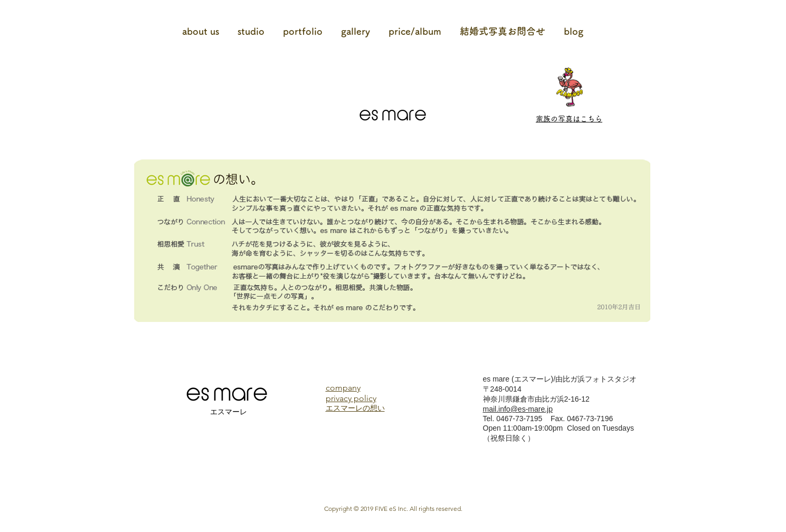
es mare (393, 115)
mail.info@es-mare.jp (518, 409)
